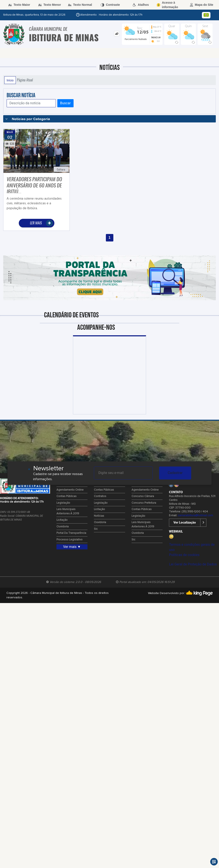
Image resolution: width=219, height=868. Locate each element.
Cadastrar (175, 473)
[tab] (117, 34)
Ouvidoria (63, 527)
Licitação (62, 520)
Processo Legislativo (70, 540)
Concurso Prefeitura (144, 503)
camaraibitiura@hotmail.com (195, 516)
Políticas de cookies (184, 555)
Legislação (63, 503)
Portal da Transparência (71, 533)
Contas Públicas (67, 496)
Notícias (99, 516)
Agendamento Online (70, 490)
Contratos (100, 496)
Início (10, 80)
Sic (96, 529)
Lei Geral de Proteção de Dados (193, 564)
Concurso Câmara (143, 496)
